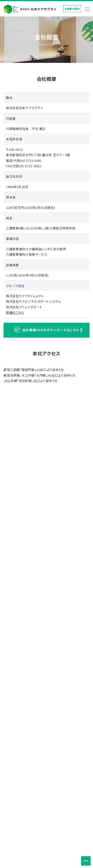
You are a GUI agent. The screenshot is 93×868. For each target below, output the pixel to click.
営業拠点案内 (72, 9)
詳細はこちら (15, 312)
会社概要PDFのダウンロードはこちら (47, 330)
